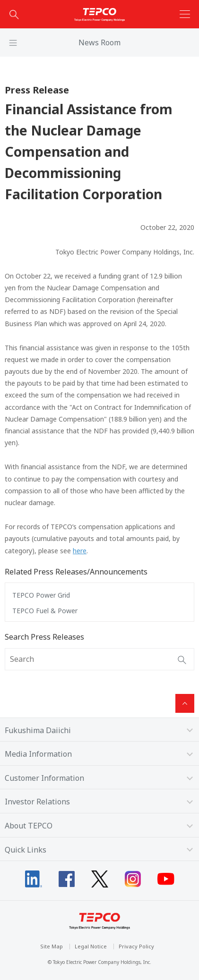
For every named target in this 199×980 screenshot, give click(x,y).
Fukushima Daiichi (38, 730)
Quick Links (26, 850)
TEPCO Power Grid (41, 595)
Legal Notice (91, 946)
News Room (99, 42)
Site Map (52, 946)
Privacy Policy (136, 946)
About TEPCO (29, 826)
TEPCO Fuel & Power (45, 611)
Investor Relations (37, 802)
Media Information (38, 754)
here (80, 551)
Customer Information (44, 778)
